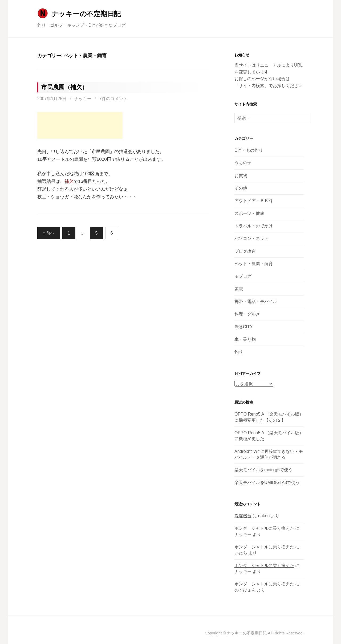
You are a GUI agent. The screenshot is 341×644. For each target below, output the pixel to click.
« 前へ (49, 233)
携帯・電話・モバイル (256, 302)
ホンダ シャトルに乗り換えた (264, 528)
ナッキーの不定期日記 (86, 14)
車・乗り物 (245, 339)
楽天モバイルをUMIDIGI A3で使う (267, 483)
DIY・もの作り (249, 150)
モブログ (243, 276)
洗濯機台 (243, 516)
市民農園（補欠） (64, 87)
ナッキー (83, 99)
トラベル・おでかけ (254, 226)
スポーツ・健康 (249, 213)
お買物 (241, 176)
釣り (239, 352)
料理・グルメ (247, 314)
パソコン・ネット (251, 238)
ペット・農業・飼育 (254, 264)
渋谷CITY (243, 327)
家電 (239, 289)
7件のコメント (113, 99)
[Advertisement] (80, 125)
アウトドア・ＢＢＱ (253, 201)
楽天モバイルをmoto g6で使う (263, 470)
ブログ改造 (245, 251)
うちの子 (243, 163)
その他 (241, 188)
